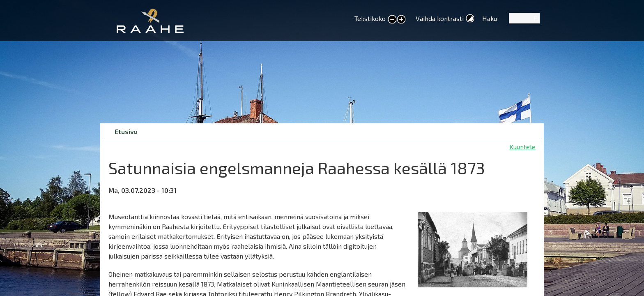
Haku (490, 18)
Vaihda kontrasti (440, 18)
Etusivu (126, 131)
